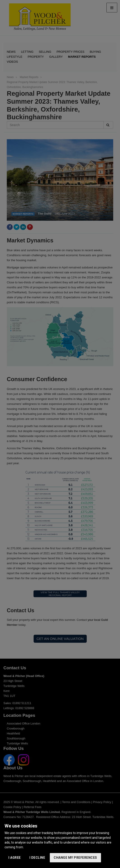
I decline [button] (37, 858)
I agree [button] (15, 858)
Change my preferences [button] (75, 858)
